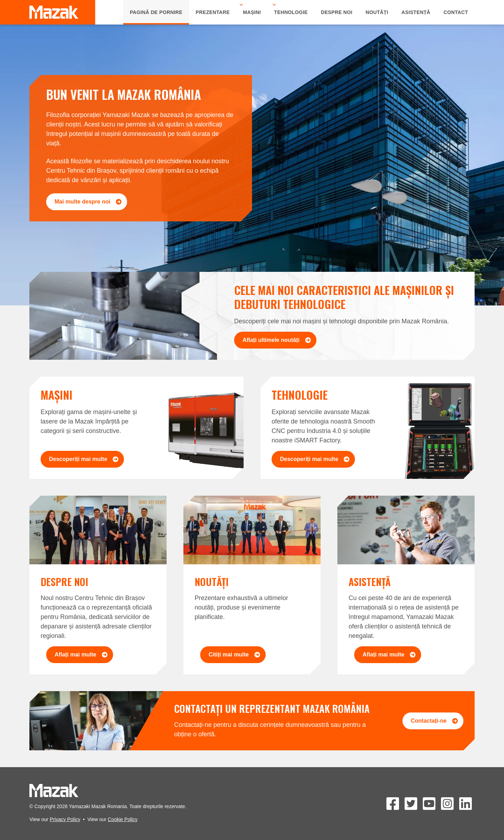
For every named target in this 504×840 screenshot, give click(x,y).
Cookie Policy (123, 819)
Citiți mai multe (234, 655)
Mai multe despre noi (88, 202)
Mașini (252, 12)
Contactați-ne (434, 721)
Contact (456, 12)
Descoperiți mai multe (84, 459)
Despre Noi (337, 12)
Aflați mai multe (81, 655)
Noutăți (377, 12)
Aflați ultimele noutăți (277, 340)
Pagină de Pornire (156, 12)
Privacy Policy (65, 819)
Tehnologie (291, 12)
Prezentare (213, 12)
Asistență (416, 12)
